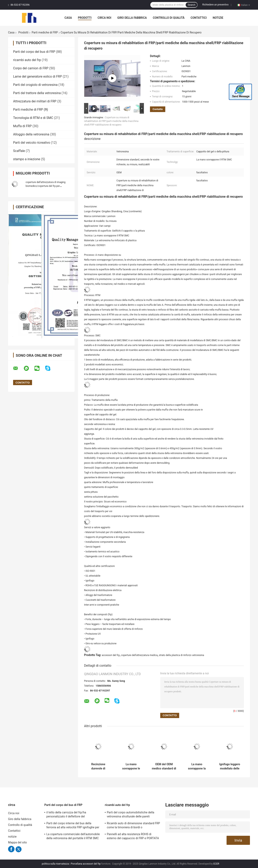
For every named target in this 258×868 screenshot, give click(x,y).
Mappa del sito (17, 842)
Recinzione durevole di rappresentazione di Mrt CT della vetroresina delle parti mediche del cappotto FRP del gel (98, 766)
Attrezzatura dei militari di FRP (35, 101)
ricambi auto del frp (27, 60)
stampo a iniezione (27, 159)
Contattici (199, 18)
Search (191, 5)
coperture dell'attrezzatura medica (139, 655)
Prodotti (85, 18)
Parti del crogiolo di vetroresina (35, 85)
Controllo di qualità (169, 18)
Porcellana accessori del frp (86, 864)
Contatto (158, 109)
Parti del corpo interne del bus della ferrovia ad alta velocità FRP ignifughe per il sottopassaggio (73, 826)
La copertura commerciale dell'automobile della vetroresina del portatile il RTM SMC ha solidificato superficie (73, 837)
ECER (216, 864)
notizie (218, 18)
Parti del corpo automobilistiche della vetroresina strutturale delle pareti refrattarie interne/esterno (131, 815)
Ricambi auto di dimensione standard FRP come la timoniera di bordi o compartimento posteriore (133, 826)
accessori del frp (111, 655)
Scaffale (19, 151)
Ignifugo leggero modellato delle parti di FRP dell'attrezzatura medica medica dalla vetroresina (230, 766)
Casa (68, 18)
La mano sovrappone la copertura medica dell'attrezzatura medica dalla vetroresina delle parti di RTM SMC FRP (197, 766)
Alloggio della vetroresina (31, 134)
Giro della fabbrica (132, 18)
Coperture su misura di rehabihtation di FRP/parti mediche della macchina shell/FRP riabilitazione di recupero (111, 121)
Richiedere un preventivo (215, 5)
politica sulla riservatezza (55, 864)
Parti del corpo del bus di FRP (34, 52)
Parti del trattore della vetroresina (37, 93)
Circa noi (104, 18)
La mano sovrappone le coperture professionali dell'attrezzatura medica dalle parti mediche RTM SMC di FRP (131, 766)
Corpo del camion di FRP (31, 68)
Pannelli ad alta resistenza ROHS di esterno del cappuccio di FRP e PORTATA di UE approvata (133, 837)
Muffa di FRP (22, 126)
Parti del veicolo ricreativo (32, 143)
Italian (246, 5)
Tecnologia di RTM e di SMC (33, 118)
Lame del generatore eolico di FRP (37, 76)
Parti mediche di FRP (45, 32)
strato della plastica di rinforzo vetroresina (181, 655)
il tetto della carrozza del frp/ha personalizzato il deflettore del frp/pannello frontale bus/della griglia (70, 815)
